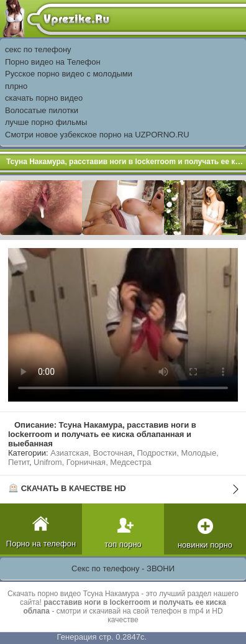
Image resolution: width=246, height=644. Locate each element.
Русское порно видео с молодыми (69, 74)
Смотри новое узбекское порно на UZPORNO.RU (97, 135)
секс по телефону (38, 49)
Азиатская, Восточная (91, 453)
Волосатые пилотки (42, 110)
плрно (16, 86)
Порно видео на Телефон (53, 62)
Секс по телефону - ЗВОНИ (123, 568)
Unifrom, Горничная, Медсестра (92, 462)
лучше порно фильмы (46, 122)
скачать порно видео (44, 98)
